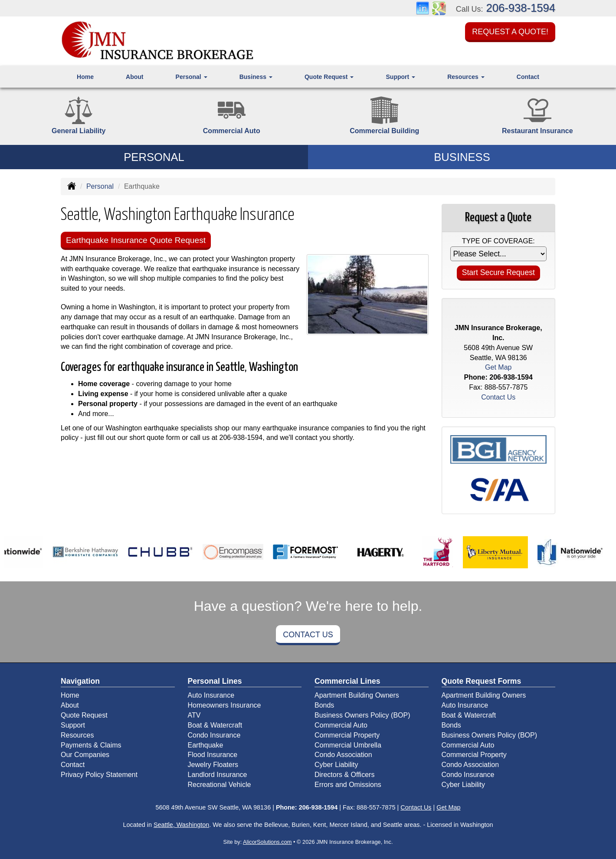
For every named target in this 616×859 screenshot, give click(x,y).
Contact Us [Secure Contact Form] (498, 397)
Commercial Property (347, 735)
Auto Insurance (211, 695)
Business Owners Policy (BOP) (362, 715)
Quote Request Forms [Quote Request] (482, 681)
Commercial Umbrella (348, 745)
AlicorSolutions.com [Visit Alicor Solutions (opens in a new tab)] (267, 842)
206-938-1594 (521, 8)
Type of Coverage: (498, 241)
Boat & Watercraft (215, 725)
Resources (77, 735)
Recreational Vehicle (220, 785)
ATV (194, 715)
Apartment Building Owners (357, 695)
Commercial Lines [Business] (347, 681)
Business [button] (256, 77)
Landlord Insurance (218, 775)
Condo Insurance (214, 735)
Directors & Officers (344, 775)
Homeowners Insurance (224, 705)
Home (85, 77)
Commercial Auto (341, 725)
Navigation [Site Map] (80, 681)
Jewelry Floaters (213, 765)
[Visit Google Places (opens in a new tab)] (439, 8)
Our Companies (85, 755)
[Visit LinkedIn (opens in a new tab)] (423, 8)
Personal (100, 186)
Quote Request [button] (329, 77)
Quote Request (84, 715)
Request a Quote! (510, 32)
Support (73, 725)
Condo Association (343, 755)
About (134, 77)
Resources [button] (466, 77)
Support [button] (401, 77)
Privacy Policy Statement (99, 775)
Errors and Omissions (348, 785)
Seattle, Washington (181, 825)
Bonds (324, 705)
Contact (528, 77)
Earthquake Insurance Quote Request (136, 240)
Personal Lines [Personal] (215, 681)
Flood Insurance (213, 755)
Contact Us (308, 635)
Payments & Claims (91, 745)
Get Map (498, 367)
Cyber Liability (336, 765)
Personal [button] (192, 77)
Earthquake (206, 745)
